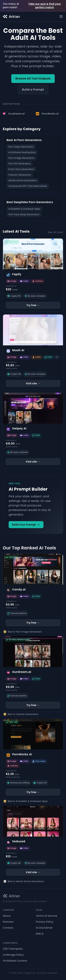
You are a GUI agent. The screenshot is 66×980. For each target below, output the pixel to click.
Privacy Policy (45, 922)
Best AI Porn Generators (24, 140)
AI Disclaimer (44, 928)
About (7, 916)
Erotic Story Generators (21, 169)
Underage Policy (13, 955)
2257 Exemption (13, 949)
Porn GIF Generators (20, 164)
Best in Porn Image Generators (25, 632)
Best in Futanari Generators (23, 714)
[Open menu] (61, 16)
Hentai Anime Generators (23, 180)
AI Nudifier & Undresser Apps (24, 209)
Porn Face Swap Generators (24, 214)
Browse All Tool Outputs (33, 78)
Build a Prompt (33, 90)
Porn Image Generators (21, 158)
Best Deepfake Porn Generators (30, 202)
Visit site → (33, 383)
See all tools (55, 232)
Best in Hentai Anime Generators (26, 881)
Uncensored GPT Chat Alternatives (28, 186)
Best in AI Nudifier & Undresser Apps (28, 801)
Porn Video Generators (21, 147)
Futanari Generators (20, 175)
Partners (8, 922)
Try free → (33, 305)
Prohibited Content (15, 961)
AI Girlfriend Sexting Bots (22, 152)
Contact (8, 928)
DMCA (40, 934)
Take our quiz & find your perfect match (45, 6)
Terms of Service (47, 916)
